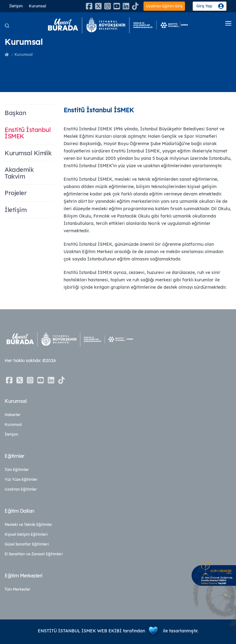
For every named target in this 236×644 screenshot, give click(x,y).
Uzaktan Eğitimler (21, 489)
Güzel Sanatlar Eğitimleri (27, 544)
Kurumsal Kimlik (28, 153)
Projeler (16, 193)
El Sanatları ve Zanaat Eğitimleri (34, 554)
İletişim (16, 6)
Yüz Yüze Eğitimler (21, 479)
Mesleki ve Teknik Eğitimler (28, 524)
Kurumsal (37, 6)
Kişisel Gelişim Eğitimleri (26, 534)
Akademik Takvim (19, 173)
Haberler (13, 415)
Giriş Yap (204, 6)
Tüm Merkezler (18, 589)
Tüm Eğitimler (17, 470)
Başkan (15, 113)
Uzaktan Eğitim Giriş (164, 6)
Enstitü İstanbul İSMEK (28, 133)
